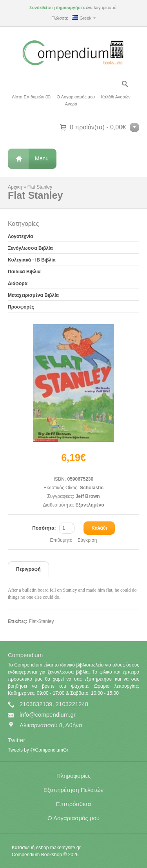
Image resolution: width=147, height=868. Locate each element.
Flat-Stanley (41, 621)
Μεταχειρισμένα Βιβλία (33, 295)
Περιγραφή (28, 569)
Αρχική (15, 187)
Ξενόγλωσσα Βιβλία (30, 248)
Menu (42, 158)
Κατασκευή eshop (30, 848)
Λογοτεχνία (20, 236)
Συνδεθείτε (40, 7)
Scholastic (92, 488)
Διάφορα (18, 283)
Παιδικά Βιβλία (24, 272)
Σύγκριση (87, 540)
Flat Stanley (40, 187)
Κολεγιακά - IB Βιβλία (32, 260)
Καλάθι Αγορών (115, 97)
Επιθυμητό (61, 540)
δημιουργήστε (71, 7)
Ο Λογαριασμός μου (76, 97)
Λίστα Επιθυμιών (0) (31, 97)
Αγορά (71, 104)
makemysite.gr (65, 848)
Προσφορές (21, 307)
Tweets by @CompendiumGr (38, 750)
